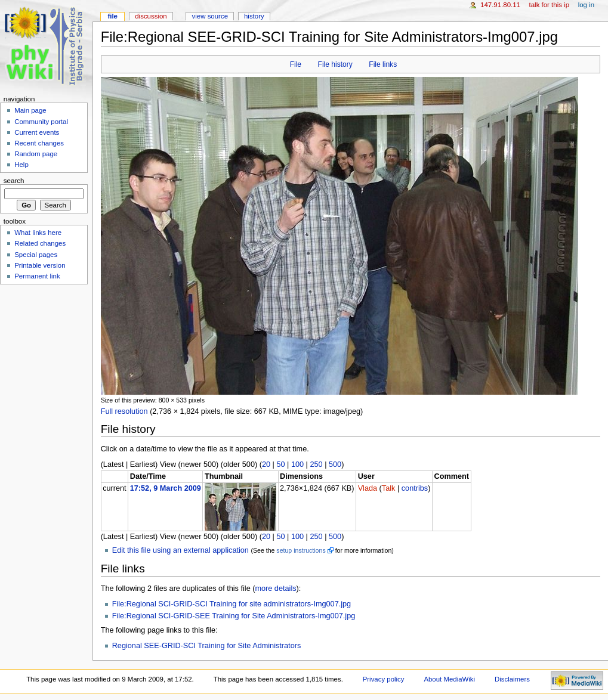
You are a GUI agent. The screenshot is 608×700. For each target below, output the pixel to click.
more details (275, 589)
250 (316, 464)
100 (297, 464)
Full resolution (124, 411)
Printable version (40, 265)
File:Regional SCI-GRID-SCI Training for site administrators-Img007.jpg (232, 604)
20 (266, 464)
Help (21, 165)
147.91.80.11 (500, 5)
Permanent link (37, 276)
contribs (415, 488)
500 (335, 464)
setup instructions (301, 550)
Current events (37, 132)
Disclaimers (512, 679)
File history (335, 64)
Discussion (151, 16)
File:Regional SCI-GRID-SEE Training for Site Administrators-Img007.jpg (234, 616)
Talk (389, 488)
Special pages (36, 255)
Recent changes (39, 143)
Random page (36, 154)
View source (210, 16)
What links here (38, 233)
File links (383, 64)
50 (280, 464)
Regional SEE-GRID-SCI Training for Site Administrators (207, 646)
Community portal (41, 122)
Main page (30, 110)
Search (14, 181)
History (254, 16)
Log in (586, 5)
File (296, 64)
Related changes (40, 243)
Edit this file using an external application (180, 550)
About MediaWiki (449, 679)
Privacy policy (384, 679)
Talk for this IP (549, 5)
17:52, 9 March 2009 (166, 488)
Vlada (368, 488)
